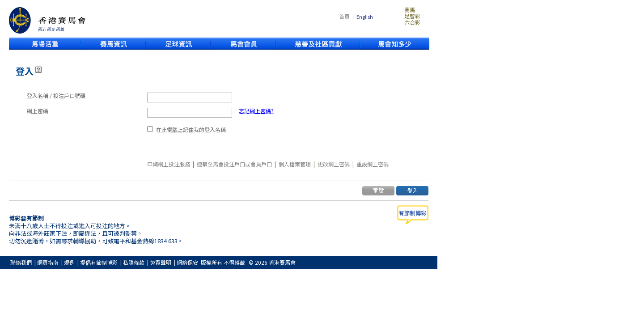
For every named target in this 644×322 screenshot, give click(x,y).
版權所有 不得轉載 (223, 262)
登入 (25, 71)
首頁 (344, 16)
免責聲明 (161, 262)
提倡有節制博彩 (99, 262)
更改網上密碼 (334, 164)
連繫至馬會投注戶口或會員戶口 (234, 164)
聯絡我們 (21, 262)
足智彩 (412, 16)
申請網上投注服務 (169, 164)
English (365, 17)
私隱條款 (134, 262)
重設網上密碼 (373, 164)
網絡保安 (187, 262)
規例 (69, 262)
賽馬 (410, 10)
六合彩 (412, 22)
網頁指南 (48, 262)
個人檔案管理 (295, 164)
